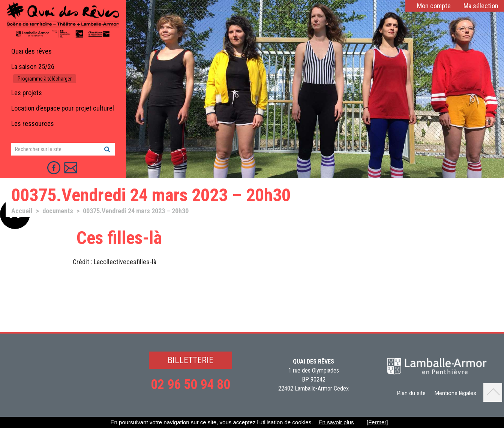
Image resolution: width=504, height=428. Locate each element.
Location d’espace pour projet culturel (63, 108)
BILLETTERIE (190, 360)
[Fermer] (377, 422)
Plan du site (411, 393)
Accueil (22, 211)
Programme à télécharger (45, 79)
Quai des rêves (31, 51)
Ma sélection (481, 6)
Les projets (27, 93)
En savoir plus (336, 422)
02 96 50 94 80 (190, 385)
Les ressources (33, 123)
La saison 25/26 (33, 67)
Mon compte (434, 6)
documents (58, 211)
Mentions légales (455, 393)
